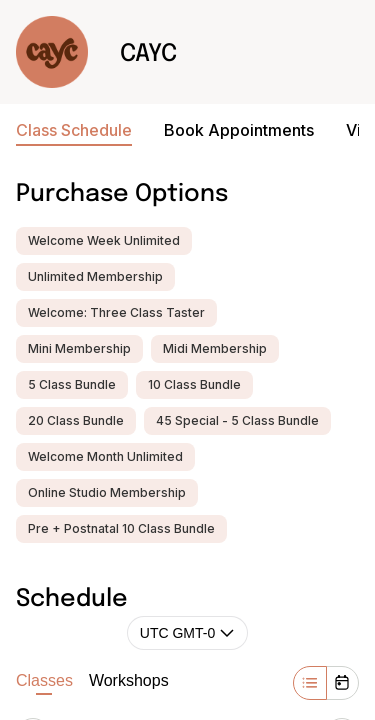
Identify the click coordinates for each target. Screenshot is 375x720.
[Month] (342, 683)
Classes (44, 683)
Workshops (129, 680)
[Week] (310, 683)
